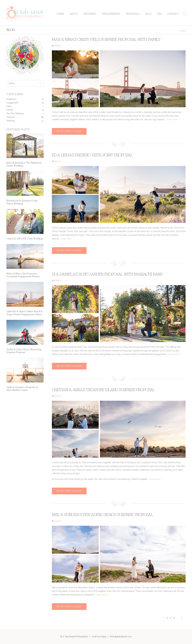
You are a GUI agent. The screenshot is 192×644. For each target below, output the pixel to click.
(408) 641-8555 (99, 636)
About (74, 14)
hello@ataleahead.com (121, 636)
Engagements (111, 14)
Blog (148, 14)
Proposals (133, 14)
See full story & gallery (69, 131)
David (58, 162)
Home (60, 14)
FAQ (159, 14)
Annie (58, 46)
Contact (173, 14)
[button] (185, 14)
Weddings (90, 14)
